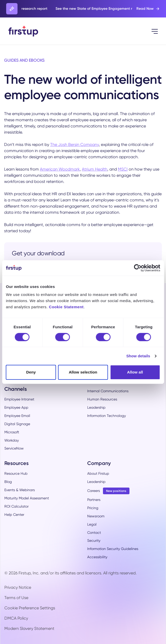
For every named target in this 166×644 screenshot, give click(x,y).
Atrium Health (95, 169)
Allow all (135, 372)
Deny (31, 372)
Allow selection (83, 372)
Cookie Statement (66, 307)
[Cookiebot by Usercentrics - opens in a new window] (138, 268)
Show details (138, 356)
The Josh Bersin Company (75, 144)
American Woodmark (60, 169)
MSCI (123, 169)
